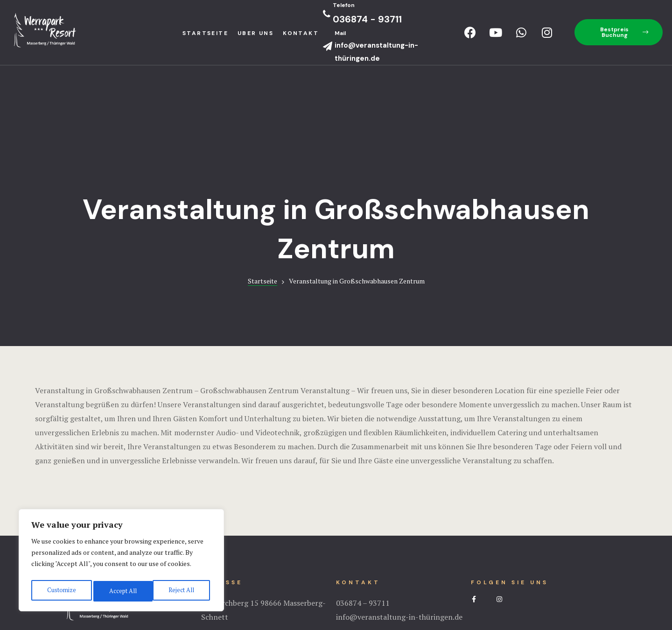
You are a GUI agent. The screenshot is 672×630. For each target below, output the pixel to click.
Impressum (336, 586)
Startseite (262, 173)
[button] (619, 32)
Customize (60, 591)
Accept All (182, 591)
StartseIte (205, 33)
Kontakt (301, 33)
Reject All (121, 591)
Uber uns (255, 33)
